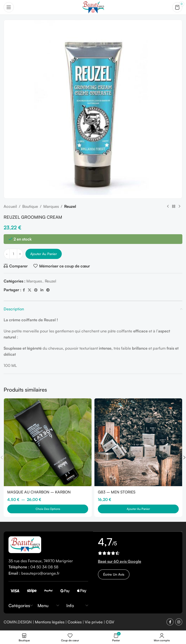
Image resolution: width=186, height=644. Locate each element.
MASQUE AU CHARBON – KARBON (39, 492)
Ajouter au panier (44, 254)
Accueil (10, 206)
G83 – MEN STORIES (117, 492)
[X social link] (30, 290)
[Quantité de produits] (13, 254)
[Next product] (179, 207)
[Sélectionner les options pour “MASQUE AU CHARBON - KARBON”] (48, 509)
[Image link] (25, 544)
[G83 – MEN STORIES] (138, 442)
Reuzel (70, 206)
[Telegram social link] (48, 290)
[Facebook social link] (24, 290)
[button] (138, 509)
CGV (110, 622)
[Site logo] (93, 7)
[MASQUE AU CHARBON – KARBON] (48, 442)
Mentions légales (50, 622)
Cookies (75, 622)
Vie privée (94, 622)
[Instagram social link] (179, 622)
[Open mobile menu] (9, 7)
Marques (51, 206)
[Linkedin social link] (42, 290)
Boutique (30, 206)
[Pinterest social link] (36, 290)
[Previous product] (168, 207)
